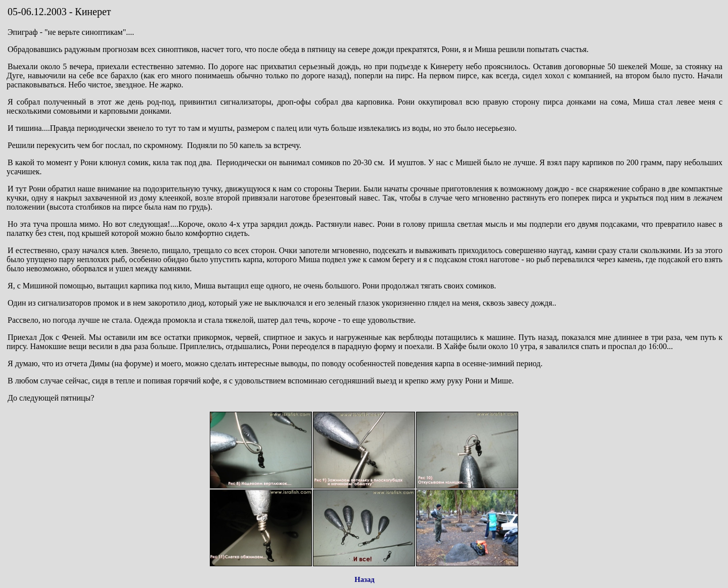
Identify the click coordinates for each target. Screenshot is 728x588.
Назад (364, 579)
